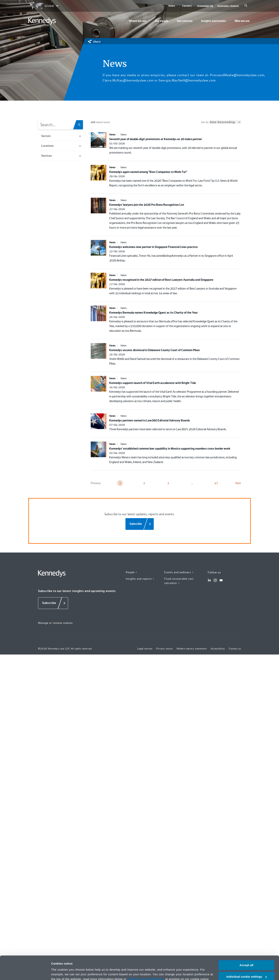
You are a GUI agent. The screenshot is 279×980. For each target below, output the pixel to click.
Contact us (235, 649)
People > (132, 572)
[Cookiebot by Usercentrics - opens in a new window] (25, 845)
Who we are (242, 21)
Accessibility (218, 649)
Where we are (138, 21)
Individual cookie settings (247, 827)
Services (61, 156)
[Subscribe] (140, 524)
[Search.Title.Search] (81, 125)
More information (63, 845)
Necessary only (246, 839)
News (172, 6)
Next (238, 483)
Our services (185, 21)
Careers (187, 6)
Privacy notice (101, 834)
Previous (96, 483)
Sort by (221, 122)
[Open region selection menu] (43, 6)
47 (216, 483)
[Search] (246, 6)
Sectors (61, 136)
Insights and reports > (140, 579)
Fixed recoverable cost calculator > (179, 581)
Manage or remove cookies (55, 623)
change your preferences (146, 830)
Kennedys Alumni (228, 6)
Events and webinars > (179, 572)
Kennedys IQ (205, 6)
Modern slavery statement (192, 649)
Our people (162, 21)
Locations (61, 146)
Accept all (247, 816)
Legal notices (145, 649)
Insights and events (214, 21)
